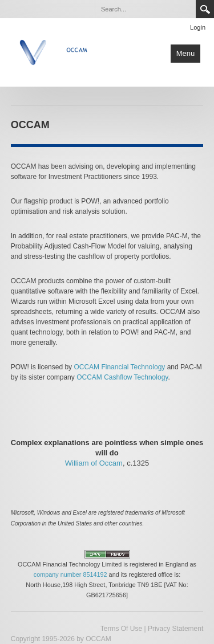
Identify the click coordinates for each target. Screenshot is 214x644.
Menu (186, 53)
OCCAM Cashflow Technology (122, 377)
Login (198, 27)
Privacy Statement (175, 629)
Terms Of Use (121, 629)
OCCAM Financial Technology (119, 367)
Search (205, 9)
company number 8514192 (70, 574)
